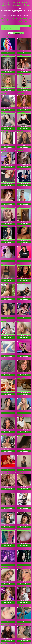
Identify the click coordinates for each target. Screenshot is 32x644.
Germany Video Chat (3, 20)
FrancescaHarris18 (21, 169)
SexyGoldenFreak (21, 226)
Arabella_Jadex (20, 188)
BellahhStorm (4, 454)
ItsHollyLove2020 (5, 245)
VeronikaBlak (20, 643)
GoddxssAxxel (4, 208)
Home (11, 33)
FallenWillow (20, 151)
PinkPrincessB (20, 473)
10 (7, 29)
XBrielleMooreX (5, 131)
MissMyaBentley (21, 112)
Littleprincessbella (21, 586)
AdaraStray (3, 321)
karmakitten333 (4, 37)
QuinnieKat (19, 359)
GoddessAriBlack (21, 378)
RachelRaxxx (20, 131)
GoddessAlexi (20, 94)
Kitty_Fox (19, 302)
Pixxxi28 (3, 359)
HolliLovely (19, 529)
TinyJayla (19, 454)
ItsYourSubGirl (4, 473)
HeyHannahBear (5, 625)
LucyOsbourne (20, 549)
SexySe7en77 (20, 606)
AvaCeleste (3, 188)
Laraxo (2, 511)
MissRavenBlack (21, 283)
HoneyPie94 (4, 264)
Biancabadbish (20, 511)
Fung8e (3, 416)
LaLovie (3, 529)
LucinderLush (20, 37)
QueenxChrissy (20, 397)
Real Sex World (21, 20)
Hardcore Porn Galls (25, 20)
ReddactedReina (21, 435)
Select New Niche (18, 33)
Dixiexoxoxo (4, 302)
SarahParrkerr (20, 625)
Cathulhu (3, 549)
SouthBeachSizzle (5, 397)
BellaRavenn (4, 643)
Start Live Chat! (8, 53)
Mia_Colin (19, 56)
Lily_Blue (19, 208)
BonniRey (19, 416)
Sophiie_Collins (5, 283)
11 (10, 29)
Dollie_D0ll (3, 435)
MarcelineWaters (5, 56)
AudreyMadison (5, 568)
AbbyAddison (20, 74)
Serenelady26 (4, 94)
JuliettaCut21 (20, 492)
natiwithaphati (4, 492)
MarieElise (19, 245)
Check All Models (6, 26)
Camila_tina (4, 151)
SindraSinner (4, 169)
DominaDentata (20, 340)
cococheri (19, 568)
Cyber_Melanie (20, 321)
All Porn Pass (17, 20)
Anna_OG (3, 586)
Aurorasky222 (4, 226)
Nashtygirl (3, 74)
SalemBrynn (4, 606)
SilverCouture (4, 378)
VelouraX (19, 264)
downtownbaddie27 (6, 340)
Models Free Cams (12, 20)
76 (16, 29)
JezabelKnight (4, 112)
